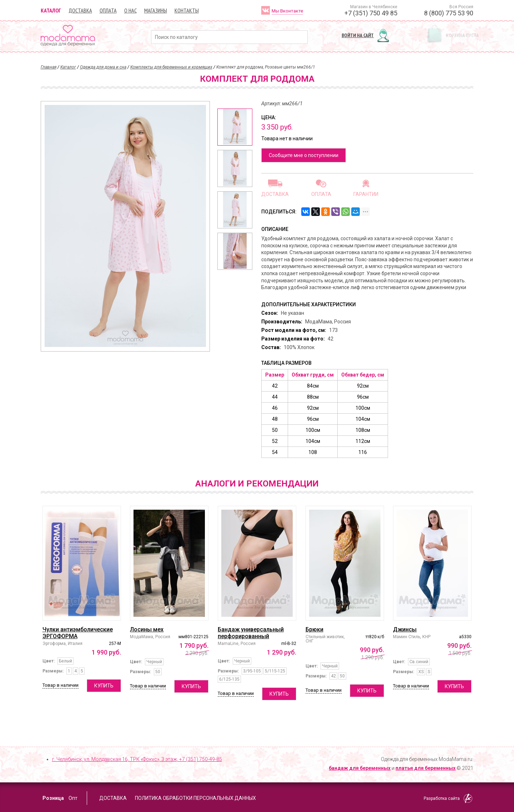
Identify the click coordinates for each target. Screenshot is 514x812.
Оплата (108, 10)
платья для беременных (425, 768)
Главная (49, 67)
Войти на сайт (358, 35)
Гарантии (366, 194)
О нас (130, 10)
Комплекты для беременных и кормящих (171, 67)
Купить (104, 686)
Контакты (187, 10)
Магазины (156, 10)
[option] (235, 127)
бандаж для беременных (360, 768)
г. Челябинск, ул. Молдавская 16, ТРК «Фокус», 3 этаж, (137, 759)
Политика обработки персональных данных (195, 798)
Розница (53, 798)
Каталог (51, 10)
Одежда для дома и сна (103, 67)
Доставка (80, 10)
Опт (73, 798)
